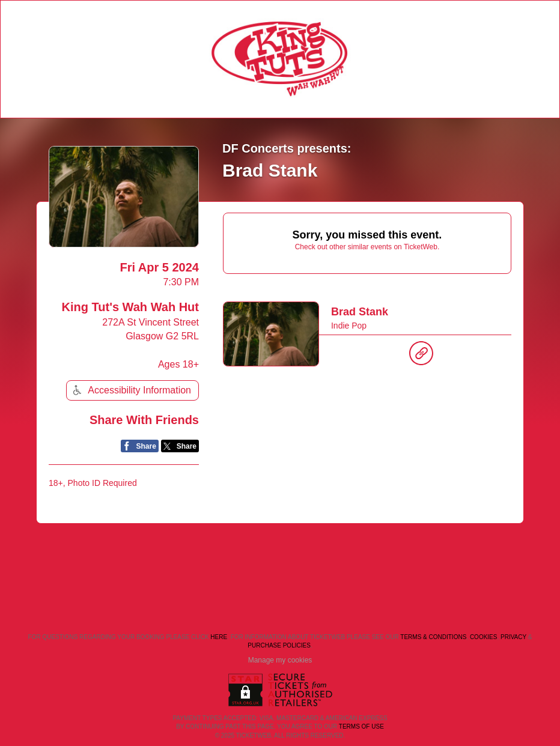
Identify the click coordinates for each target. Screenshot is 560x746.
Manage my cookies (280, 660)
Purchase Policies (279, 645)
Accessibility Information (130, 390)
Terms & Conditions (433, 637)
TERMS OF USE (361, 726)
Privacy (513, 637)
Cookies (484, 637)
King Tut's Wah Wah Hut (130, 307)
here (219, 637)
